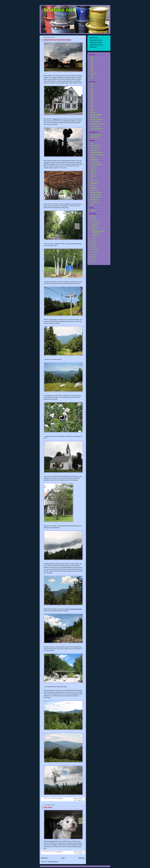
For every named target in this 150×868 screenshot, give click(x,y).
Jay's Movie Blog (95, 162)
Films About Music (95, 122)
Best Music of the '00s (96, 40)
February (95, 250)
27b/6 (92, 143)
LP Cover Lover (94, 181)
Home (63, 858)
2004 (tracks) (94, 73)
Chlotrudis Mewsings (96, 135)
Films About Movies (95, 126)
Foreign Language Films (97, 129)
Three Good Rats (95, 202)
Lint (91, 178)
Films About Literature (96, 119)
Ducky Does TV (94, 150)
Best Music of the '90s (96, 42)
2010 (92, 57)
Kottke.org (93, 171)
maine (79, 800)
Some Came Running (96, 192)
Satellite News (94, 190)
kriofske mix (59, 10)
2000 (92, 108)
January (94, 252)
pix (82, 800)
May (93, 243)
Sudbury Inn (56, 119)
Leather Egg (94, 176)
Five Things (53, 841)
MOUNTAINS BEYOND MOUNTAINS (57, 40)
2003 (92, 76)
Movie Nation (94, 183)
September (95, 227)
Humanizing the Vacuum (97, 155)
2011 (92, 216)
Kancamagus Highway (76, 609)
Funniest (93, 112)
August (94, 229)
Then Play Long (94, 200)
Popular (92, 185)
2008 (92, 62)
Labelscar (93, 174)
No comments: (79, 798)
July (93, 238)
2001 (92, 105)
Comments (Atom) (53, 862)
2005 (92, 69)
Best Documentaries (96, 115)
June (94, 240)
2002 (92, 78)
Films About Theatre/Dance (98, 124)
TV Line (92, 204)
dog (80, 853)
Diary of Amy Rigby (95, 148)
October (94, 225)
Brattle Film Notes (95, 137)
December (95, 220)
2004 (92, 71)
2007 (92, 64)
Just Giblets (93, 166)
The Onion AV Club (95, 195)
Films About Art (94, 117)
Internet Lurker (94, 159)
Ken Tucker (93, 169)
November (95, 222)
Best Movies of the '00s (96, 45)
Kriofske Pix (93, 47)
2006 (92, 66)
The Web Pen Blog (95, 197)
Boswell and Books (95, 145)
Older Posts (82, 858)
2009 (92, 59)
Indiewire (93, 157)
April (93, 245)
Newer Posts (44, 858)
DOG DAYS (48, 807)
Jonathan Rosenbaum (96, 164)
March (94, 247)
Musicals (93, 110)
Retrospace (93, 188)
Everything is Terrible (96, 152)
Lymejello (93, 210)
